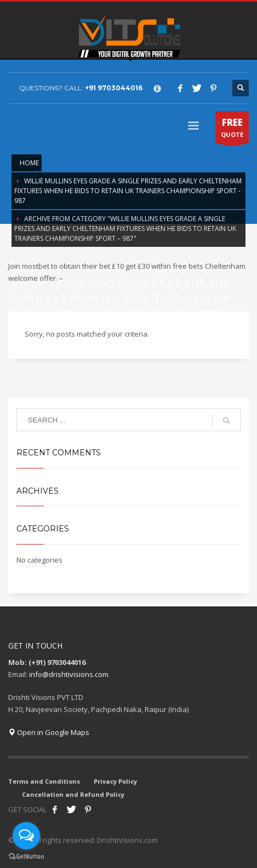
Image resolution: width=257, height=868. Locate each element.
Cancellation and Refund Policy (73, 794)
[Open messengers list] (26, 836)
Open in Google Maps (49, 732)
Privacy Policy (115, 781)
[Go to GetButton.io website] (26, 857)
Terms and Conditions (44, 781)
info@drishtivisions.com (69, 674)
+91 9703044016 (114, 88)
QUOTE (232, 130)
